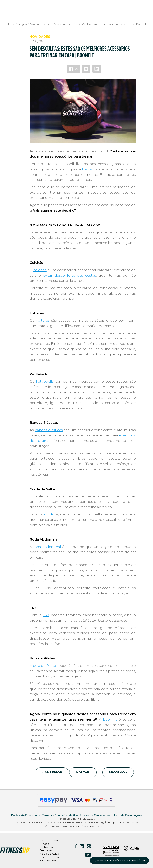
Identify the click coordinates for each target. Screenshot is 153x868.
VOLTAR (83, 772)
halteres (43, 320)
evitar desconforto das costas (70, 275)
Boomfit (110, 719)
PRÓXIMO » (118, 772)
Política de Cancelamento (96, 815)
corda (49, 514)
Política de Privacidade (26, 815)
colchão (40, 270)
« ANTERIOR (52, 772)
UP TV (87, 169)
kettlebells (45, 381)
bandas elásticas (49, 430)
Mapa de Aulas (49, 854)
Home (11, 24)
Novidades (37, 24)
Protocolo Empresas (46, 849)
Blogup (22, 24)
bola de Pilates (45, 666)
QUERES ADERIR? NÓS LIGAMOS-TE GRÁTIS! (119, 861)
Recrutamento (49, 857)
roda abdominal (47, 547)
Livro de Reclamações (128, 815)
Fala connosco (49, 860)
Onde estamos (49, 840)
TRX (46, 615)
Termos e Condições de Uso (60, 815)
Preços (44, 844)
